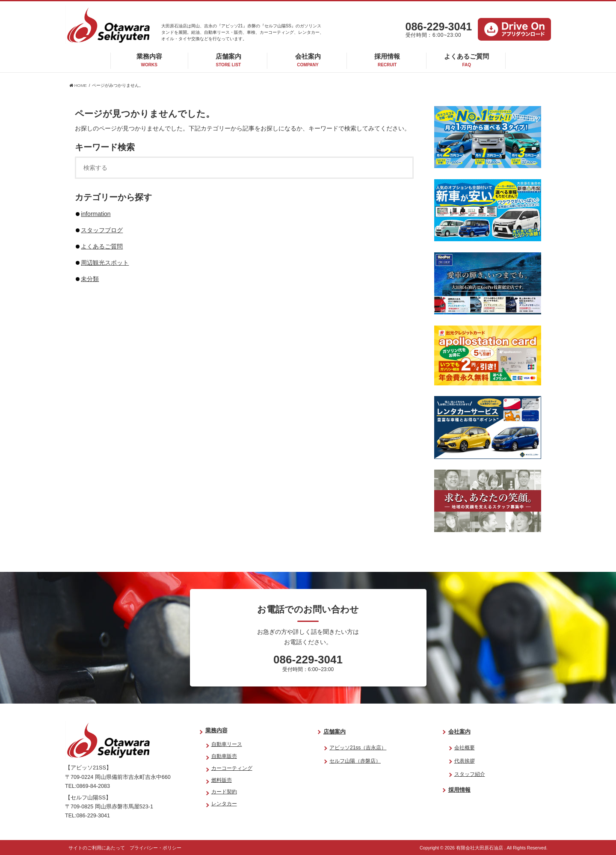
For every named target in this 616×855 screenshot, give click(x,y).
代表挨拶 (465, 761)
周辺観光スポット (105, 263)
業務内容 (149, 60)
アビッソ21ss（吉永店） (358, 748)
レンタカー (224, 804)
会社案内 (308, 60)
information (96, 214)
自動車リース (227, 744)
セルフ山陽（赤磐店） (355, 761)
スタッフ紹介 (470, 774)
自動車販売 (224, 756)
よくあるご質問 (466, 60)
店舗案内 (228, 60)
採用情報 (387, 60)
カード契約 (224, 792)
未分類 (90, 279)
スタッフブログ (102, 230)
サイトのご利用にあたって (97, 848)
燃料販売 (222, 780)
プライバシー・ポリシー (155, 848)
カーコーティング (232, 768)
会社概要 (465, 748)
